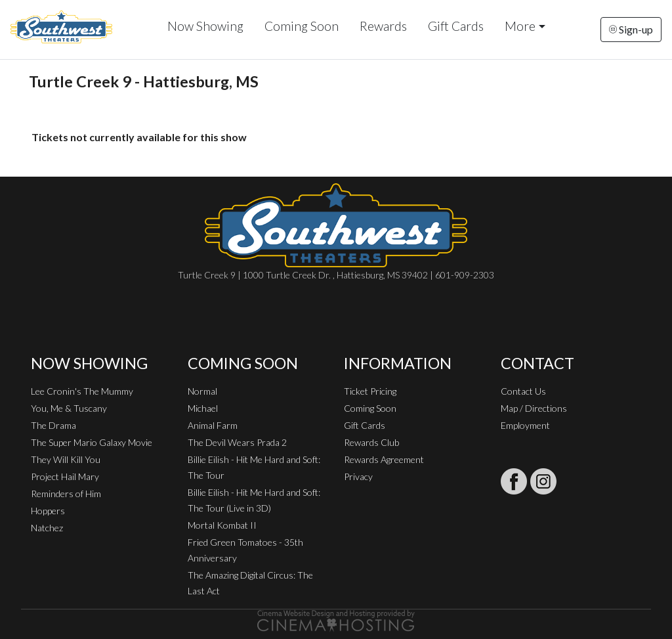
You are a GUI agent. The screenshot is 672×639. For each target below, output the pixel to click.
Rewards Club (371, 442)
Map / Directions (534, 408)
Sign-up (631, 29)
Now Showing (205, 26)
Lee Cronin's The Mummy (82, 391)
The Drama (53, 425)
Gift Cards (456, 26)
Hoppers (48, 511)
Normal (202, 391)
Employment (525, 425)
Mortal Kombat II (222, 525)
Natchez (47, 528)
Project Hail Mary (65, 476)
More (520, 26)
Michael (203, 408)
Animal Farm (213, 425)
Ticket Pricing (370, 391)
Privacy (358, 476)
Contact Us (523, 391)
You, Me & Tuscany (69, 408)
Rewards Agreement (384, 459)
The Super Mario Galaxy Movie (92, 442)
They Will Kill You (66, 459)
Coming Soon (302, 26)
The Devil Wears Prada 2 (237, 442)
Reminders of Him (66, 494)
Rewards (383, 26)
